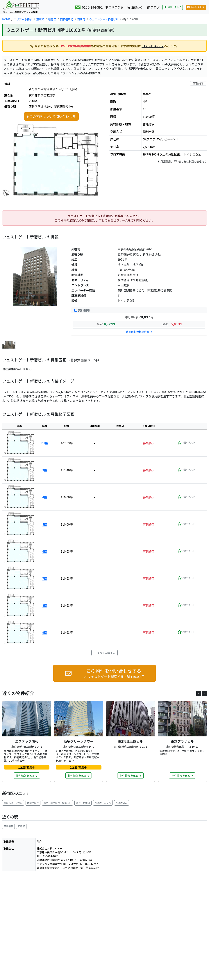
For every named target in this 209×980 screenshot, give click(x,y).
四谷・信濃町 (83, 803)
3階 (45, 470)
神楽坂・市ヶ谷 (103, 803)
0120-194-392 (153, 46)
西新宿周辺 (33, 803)
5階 (45, 524)
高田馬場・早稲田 (13, 803)
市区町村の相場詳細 (139, 332)
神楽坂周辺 (122, 803)
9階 (45, 632)
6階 (45, 551)
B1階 (45, 443)
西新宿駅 (8, 826)
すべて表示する (104, 653)
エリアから (114, 7)
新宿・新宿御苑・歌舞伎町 (57, 803)
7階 (45, 578)
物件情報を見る (27, 775)
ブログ (153, 7)
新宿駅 (21, 826)
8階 (45, 605)
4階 (45, 497)
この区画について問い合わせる (51, 116)
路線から (135, 7)
